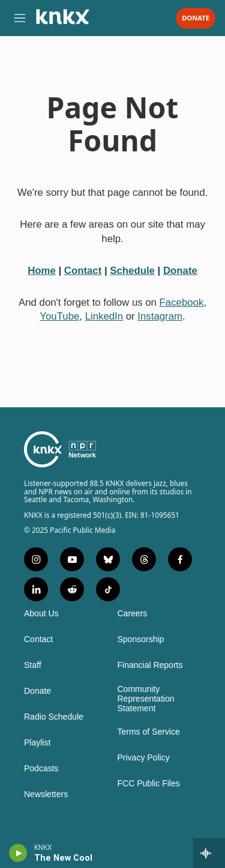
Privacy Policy (144, 758)
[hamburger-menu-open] (19, 18)
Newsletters (46, 794)
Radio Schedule (54, 717)
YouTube (59, 316)
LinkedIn (104, 316)
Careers (133, 614)
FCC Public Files (149, 784)
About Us (41, 614)
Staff (33, 665)
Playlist (37, 743)
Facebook (182, 302)
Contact (83, 271)
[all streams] (209, 853)
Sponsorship (141, 639)
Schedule (132, 271)
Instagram (160, 316)
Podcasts (41, 769)
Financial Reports (150, 665)
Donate (196, 18)
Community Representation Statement (146, 699)
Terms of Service (149, 732)
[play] (18, 853)
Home (42, 271)
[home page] (62, 21)
